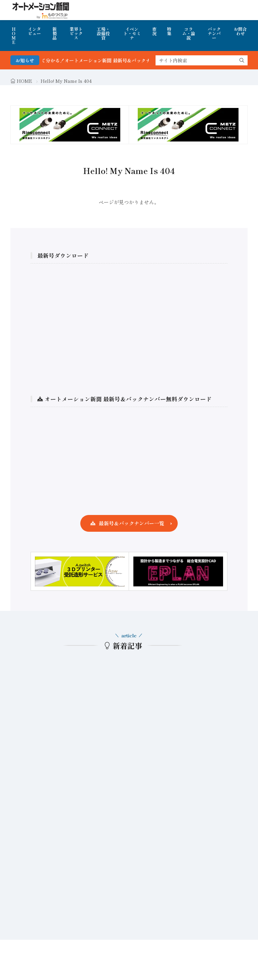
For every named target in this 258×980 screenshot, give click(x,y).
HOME (14, 36)
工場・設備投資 (103, 33)
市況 (154, 31)
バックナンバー (214, 33)
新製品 (55, 33)
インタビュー (34, 31)
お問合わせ (240, 31)
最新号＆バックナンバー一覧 (132, 523)
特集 (169, 31)
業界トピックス (76, 33)
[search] (242, 60)
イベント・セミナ (132, 33)
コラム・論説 (189, 33)
